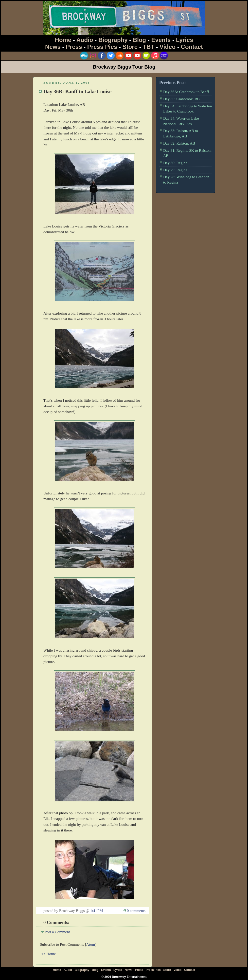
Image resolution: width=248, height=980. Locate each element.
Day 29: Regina (175, 170)
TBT (149, 47)
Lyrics (185, 40)
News (53, 47)
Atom (91, 944)
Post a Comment (57, 932)
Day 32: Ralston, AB (179, 143)
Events (161, 40)
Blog (139, 40)
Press (74, 47)
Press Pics (102, 47)
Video (168, 47)
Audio (85, 40)
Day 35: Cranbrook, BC (181, 99)
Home (63, 40)
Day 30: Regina (175, 163)
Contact (192, 47)
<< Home (48, 954)
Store (130, 47)
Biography (113, 40)
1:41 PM (97, 911)
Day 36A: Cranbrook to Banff (186, 92)
